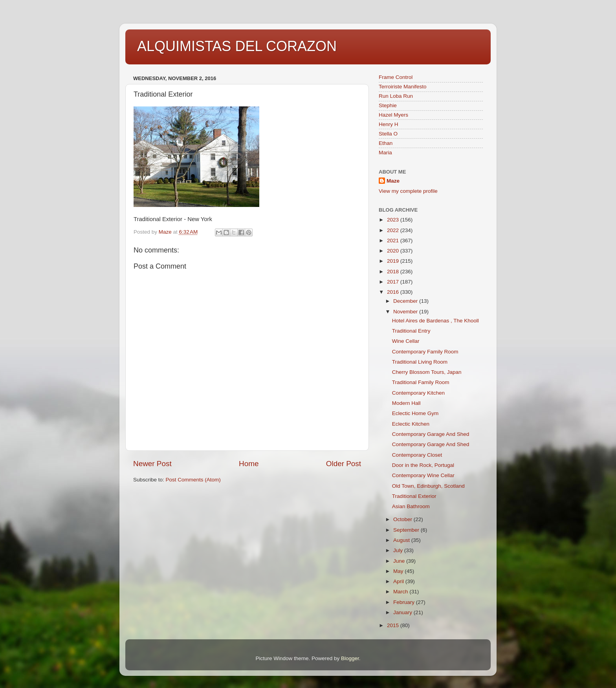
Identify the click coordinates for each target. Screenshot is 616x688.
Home (249, 464)
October (403, 519)
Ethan (386, 143)
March (401, 592)
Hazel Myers (393, 115)
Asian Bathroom (411, 506)
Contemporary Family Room (425, 352)
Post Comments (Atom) (193, 480)
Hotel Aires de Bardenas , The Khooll (435, 321)
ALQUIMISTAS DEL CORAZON (237, 46)
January (403, 612)
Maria (385, 153)
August (402, 540)
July (399, 550)
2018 (394, 272)
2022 (394, 230)
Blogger (350, 658)
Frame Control (396, 77)
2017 (394, 282)
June (400, 561)
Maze (393, 181)
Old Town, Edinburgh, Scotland (428, 486)
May (399, 571)
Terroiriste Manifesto (403, 87)
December (406, 301)
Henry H (389, 124)
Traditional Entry (411, 331)
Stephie (388, 105)
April (399, 581)
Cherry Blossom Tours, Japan (427, 372)
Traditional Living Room (420, 362)
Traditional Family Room (421, 382)
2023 (394, 220)
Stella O (388, 134)
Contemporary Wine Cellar (423, 475)
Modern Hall (406, 403)
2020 (394, 251)
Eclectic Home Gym (415, 413)
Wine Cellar (406, 341)
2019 (394, 261)
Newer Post (152, 464)
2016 (394, 292)
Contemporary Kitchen (418, 393)
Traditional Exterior (414, 496)
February (405, 602)
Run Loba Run (396, 96)
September (407, 530)
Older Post (344, 464)
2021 (394, 241)
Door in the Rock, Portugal (423, 465)
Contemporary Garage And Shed (431, 434)
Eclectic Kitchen (411, 424)
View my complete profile (408, 191)
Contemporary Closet (417, 455)
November (406, 312)
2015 (394, 625)
